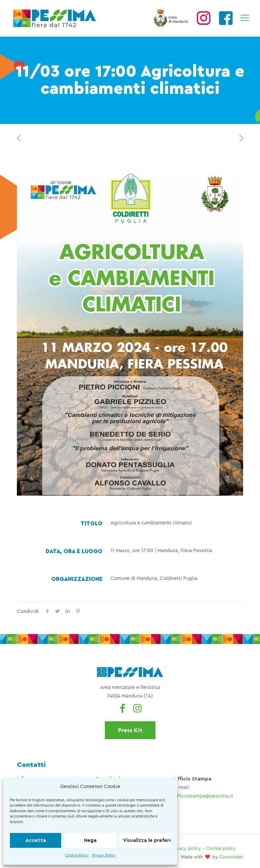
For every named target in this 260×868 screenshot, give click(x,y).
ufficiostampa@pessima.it (204, 796)
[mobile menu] (244, 18)
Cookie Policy (77, 855)
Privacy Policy (104, 855)
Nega (90, 840)
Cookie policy (221, 849)
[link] (130, 335)
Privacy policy (186, 849)
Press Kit (130, 730)
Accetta (36, 840)
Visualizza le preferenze (147, 840)
